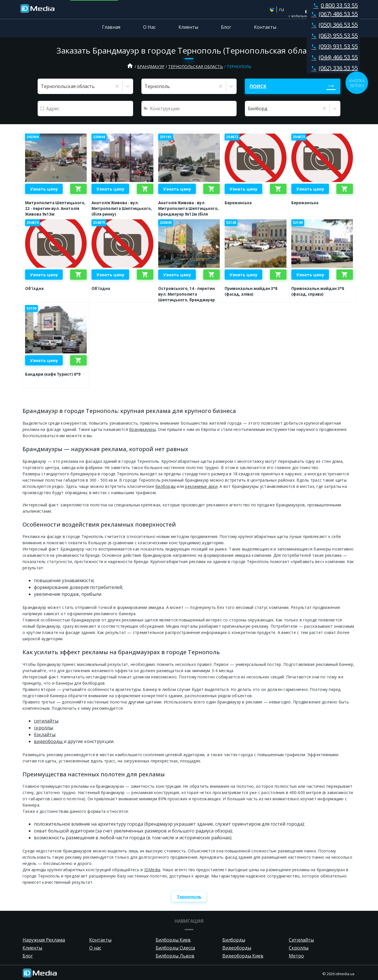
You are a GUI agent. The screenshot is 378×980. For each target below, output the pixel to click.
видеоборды (49, 741)
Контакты (265, 27)
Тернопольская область (196, 67)
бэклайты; (45, 735)
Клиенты (188, 27)
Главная (111, 27)
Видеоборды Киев (243, 956)
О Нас (149, 27)
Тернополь (189, 897)
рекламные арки (201, 486)
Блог (226, 27)
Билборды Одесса (175, 948)
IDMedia (152, 870)
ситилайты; (46, 721)
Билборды (234, 940)
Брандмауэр (151, 67)
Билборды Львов (175, 956)
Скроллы (299, 948)
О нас (95, 948)
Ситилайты (301, 940)
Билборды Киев (173, 940)
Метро (296, 956)
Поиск (258, 86)
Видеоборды (237, 948)
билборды (165, 486)
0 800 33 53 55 (334, 5)
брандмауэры (143, 429)
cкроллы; (44, 728)
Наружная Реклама (44, 940)
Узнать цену (44, 189)
